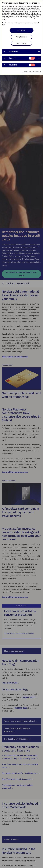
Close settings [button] (21, 43)
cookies (16, 23)
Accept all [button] (21, 30)
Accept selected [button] (21, 37)
